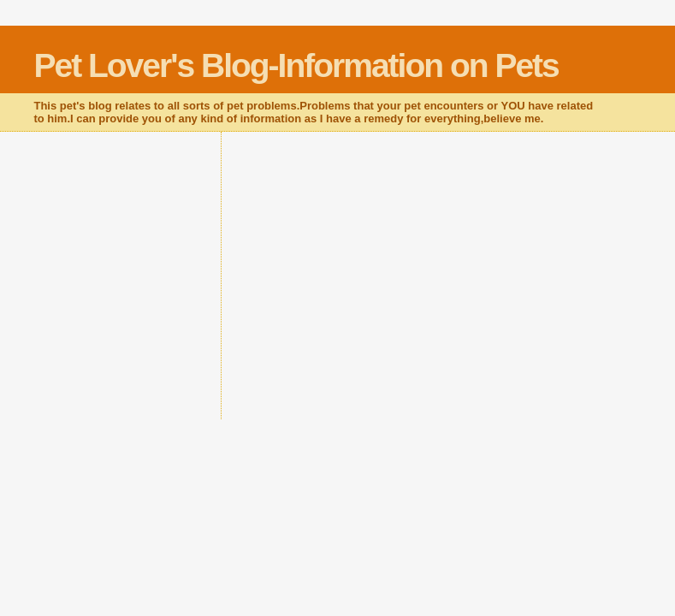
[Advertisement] (433, 283)
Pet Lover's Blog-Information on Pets (296, 65)
